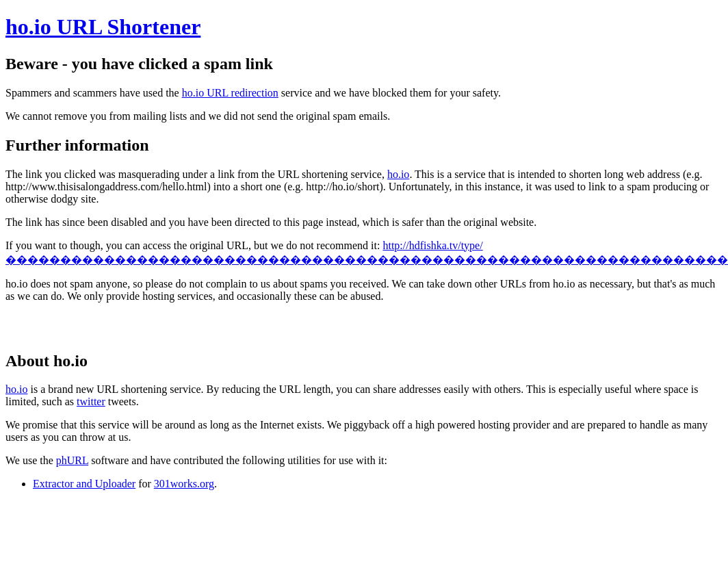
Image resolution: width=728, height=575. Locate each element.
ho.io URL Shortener (103, 27)
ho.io (398, 174)
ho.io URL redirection (230, 93)
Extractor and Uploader (84, 484)
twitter (91, 401)
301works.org (184, 484)
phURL (72, 460)
